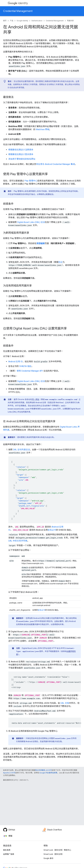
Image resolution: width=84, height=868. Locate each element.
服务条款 (7, 850)
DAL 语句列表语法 (21, 450)
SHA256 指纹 (25, 366)
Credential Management (18, 11)
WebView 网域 (43, 129)
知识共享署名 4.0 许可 (43, 770)
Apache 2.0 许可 (9, 773)
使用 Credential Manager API (30, 371)
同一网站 (36, 399)
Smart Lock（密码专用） (54, 854)
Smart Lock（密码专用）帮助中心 (57, 850)
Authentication (37, 21)
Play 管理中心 (31, 181)
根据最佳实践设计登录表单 (21, 154)
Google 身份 (48, 858)
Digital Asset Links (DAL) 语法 (31, 222)
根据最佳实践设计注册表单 (21, 150)
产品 (12, 21)
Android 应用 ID (15, 362)
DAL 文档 (65, 703)
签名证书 (52, 530)
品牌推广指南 (9, 854)
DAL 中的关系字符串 (18, 541)
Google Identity (22, 21)
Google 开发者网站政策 (48, 773)
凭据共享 (70, 21)
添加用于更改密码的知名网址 (22, 159)
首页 (5, 21)
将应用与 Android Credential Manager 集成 (56, 164)
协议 (60, 262)
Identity (18, 3)
